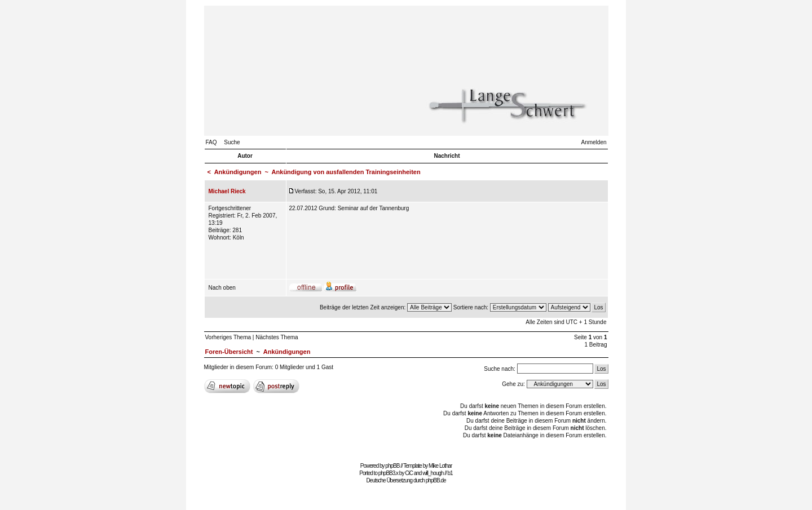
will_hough (433, 473)
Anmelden (593, 142)
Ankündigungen (238, 172)
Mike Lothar (440, 466)
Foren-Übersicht (229, 352)
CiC (409, 473)
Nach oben (222, 288)
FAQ (211, 142)
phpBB (392, 466)
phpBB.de (436, 480)
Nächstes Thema (277, 337)
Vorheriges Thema (228, 337)
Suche (232, 142)
